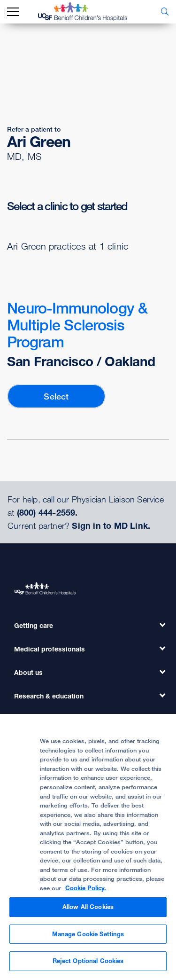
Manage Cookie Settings (88, 934)
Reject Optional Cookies (88, 961)
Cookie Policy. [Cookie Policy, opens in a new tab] (86, 888)
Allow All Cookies (88, 907)
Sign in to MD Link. (111, 525)
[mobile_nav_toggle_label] (13, 12)
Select (56, 396)
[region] (88, 847)
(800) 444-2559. (47, 512)
